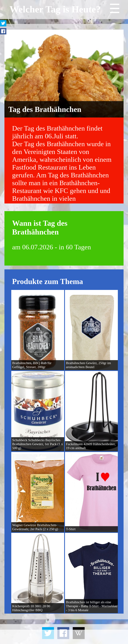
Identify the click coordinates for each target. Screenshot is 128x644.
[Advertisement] (64, 637)
